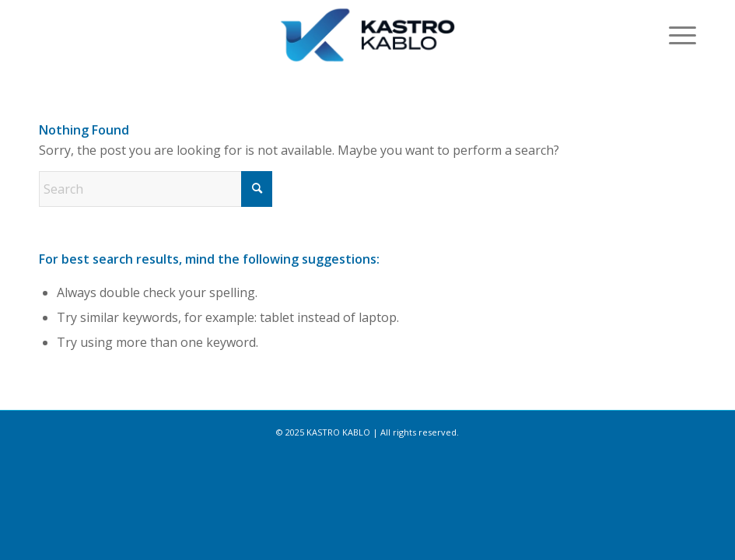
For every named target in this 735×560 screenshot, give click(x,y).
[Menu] (675, 35)
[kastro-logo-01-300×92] (367, 35)
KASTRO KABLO (338, 432)
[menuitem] (675, 35)
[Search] (156, 189)
